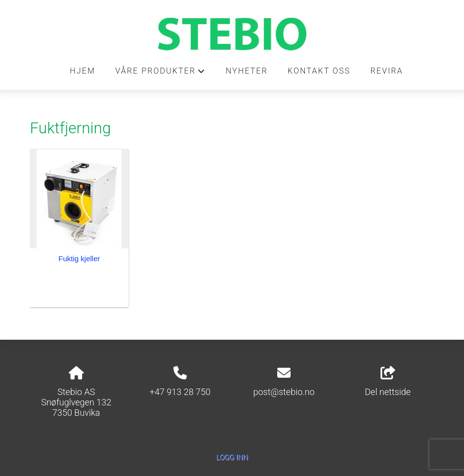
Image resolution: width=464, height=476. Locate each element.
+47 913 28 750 (180, 392)
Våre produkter (160, 74)
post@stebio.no (284, 392)
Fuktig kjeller (79, 258)
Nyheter (247, 71)
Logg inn (232, 457)
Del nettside (388, 382)
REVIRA (386, 71)
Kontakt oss (319, 71)
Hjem (83, 71)
